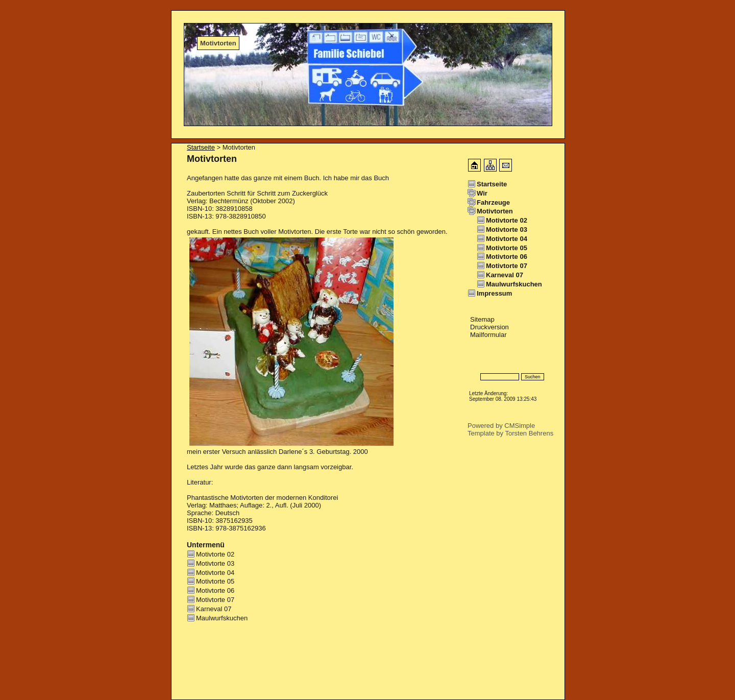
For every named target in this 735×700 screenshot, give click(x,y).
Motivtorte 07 (215, 600)
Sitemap (482, 319)
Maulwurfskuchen (222, 618)
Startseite (201, 147)
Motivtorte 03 (215, 563)
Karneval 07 (214, 609)
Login (476, 362)
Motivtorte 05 (215, 581)
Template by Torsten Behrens (510, 433)
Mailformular (488, 335)
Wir (482, 193)
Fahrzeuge (493, 202)
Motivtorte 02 (215, 554)
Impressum (494, 293)
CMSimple (520, 426)
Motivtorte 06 (215, 590)
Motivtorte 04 (215, 573)
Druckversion (489, 327)
